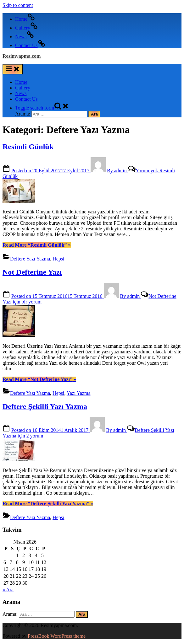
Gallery (23, 88)
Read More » (37, 245)
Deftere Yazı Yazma (30, 259)
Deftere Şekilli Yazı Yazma (45, 406)
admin (117, 171)
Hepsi (58, 259)
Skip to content (18, 5)
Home (21, 82)
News (21, 93)
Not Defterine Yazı (32, 272)
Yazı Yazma (79, 393)
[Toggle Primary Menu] (13, 69)
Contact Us (26, 99)
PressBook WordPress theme (57, 636)
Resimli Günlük (28, 147)
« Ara (8, 590)
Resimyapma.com (22, 56)
